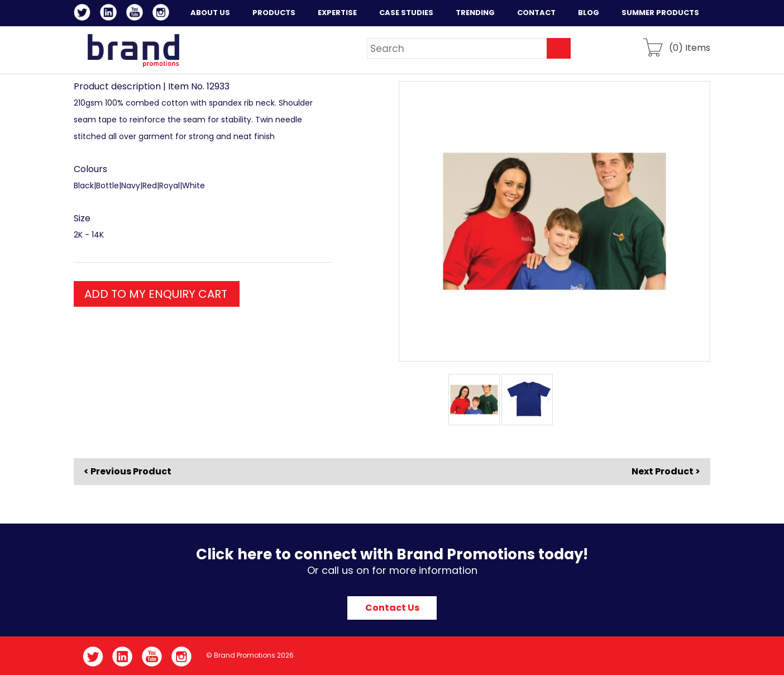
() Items (690, 47)
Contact (536, 13)
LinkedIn (110, 14)
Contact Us (392, 608)
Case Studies (406, 13)
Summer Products (660, 13)
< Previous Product (128, 472)
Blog (589, 13)
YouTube (137, 14)
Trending (475, 13)
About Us (210, 13)
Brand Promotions (133, 50)
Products (274, 13)
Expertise (337, 13)
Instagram (163, 14)
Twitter (84, 14)
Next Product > (666, 471)
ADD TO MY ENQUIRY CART (156, 294)
